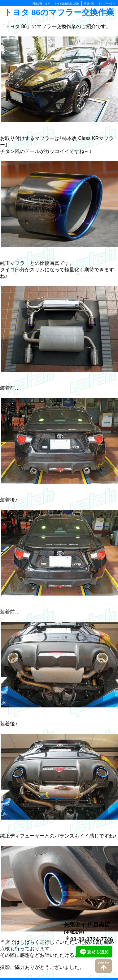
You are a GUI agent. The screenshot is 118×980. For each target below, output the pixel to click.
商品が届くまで (41, 4)
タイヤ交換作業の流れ (67, 4)
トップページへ (107, 4)
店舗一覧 (89, 4)
